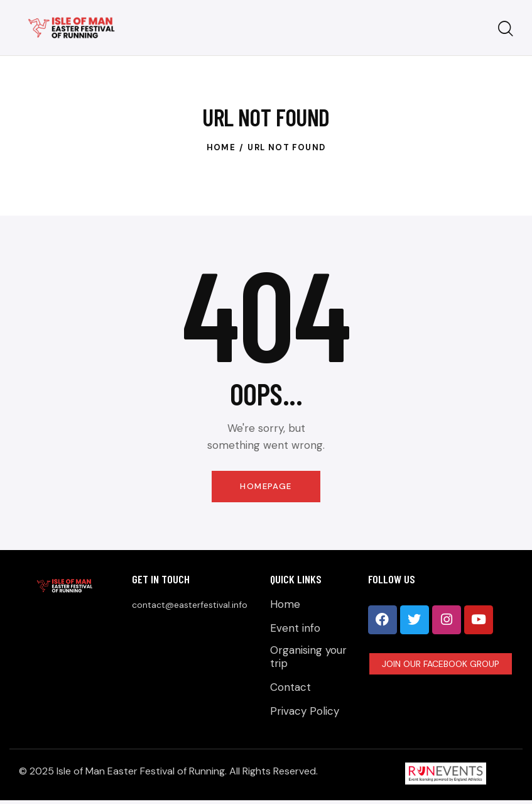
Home (221, 147)
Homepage (266, 487)
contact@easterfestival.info (190, 606)
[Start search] (506, 29)
